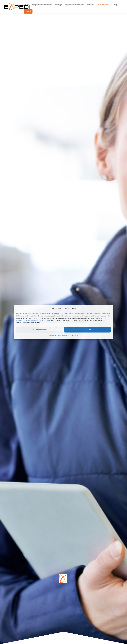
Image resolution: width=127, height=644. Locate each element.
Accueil (26, 5)
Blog (115, 5)
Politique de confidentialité (70, 336)
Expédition (91, 5)
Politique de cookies (55, 336)
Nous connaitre (103, 5)
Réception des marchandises (42, 5)
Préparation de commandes (74, 5)
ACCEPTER (87, 330)
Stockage (58, 5)
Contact (28, 11)
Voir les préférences (40, 330)
